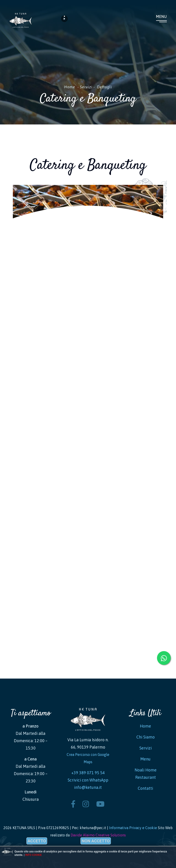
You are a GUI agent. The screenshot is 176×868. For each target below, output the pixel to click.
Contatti (145, 788)
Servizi (86, 87)
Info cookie (33, 855)
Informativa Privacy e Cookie (133, 828)
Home (70, 87)
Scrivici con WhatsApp (88, 780)
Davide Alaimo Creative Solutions (98, 835)
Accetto (37, 841)
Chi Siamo (146, 737)
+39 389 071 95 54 (88, 773)
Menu (161, 16)
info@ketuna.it (88, 787)
